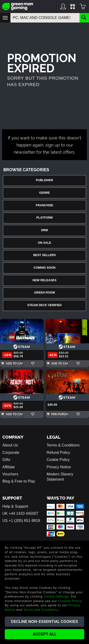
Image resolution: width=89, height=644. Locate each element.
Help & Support (15, 506)
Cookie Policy (58, 460)
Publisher (44, 180)
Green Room (44, 293)
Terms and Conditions (41, 610)
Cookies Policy (70, 601)
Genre (44, 193)
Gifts (6, 460)
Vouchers (10, 474)
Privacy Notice (59, 467)
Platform (44, 218)
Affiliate (9, 467)
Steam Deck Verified (44, 305)
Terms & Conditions (63, 445)
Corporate (11, 453)
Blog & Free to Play (19, 481)
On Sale (45, 243)
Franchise (44, 205)
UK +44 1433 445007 (20, 513)
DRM (44, 230)
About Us (10, 445)
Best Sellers (44, 255)
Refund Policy (59, 453)
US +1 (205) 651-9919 (21, 521)
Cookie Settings (56, 596)
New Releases (44, 280)
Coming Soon (44, 268)
